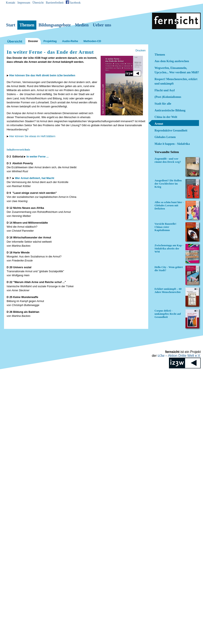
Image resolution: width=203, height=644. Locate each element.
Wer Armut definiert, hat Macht (35, 178)
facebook (75, 3)
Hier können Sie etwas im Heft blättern (32, 136)
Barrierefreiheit (55, 3)
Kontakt (11, 3)
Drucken (141, 50)
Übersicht (38, 3)
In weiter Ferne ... (38, 157)
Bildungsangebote (55, 25)
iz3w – (179, 356)
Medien (82, 25)
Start (11, 25)
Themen (27, 25)
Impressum (24, 3)
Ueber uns (102, 25)
